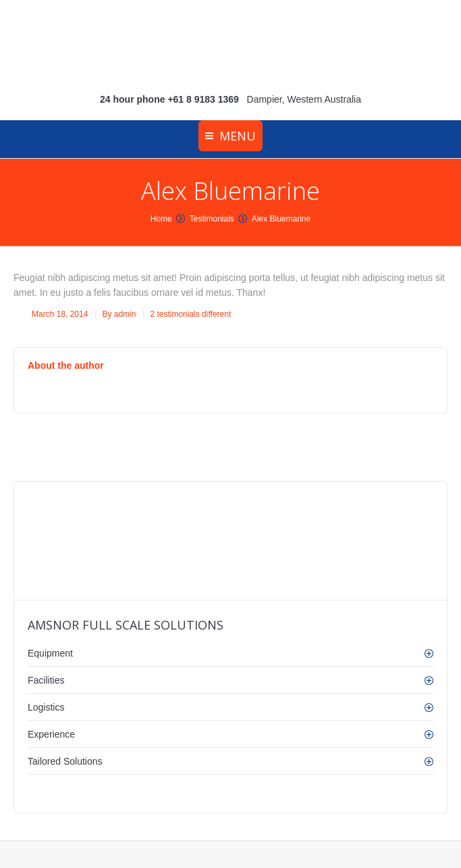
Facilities (46, 680)
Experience (51, 734)
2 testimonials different (190, 314)
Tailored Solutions (65, 761)
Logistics (46, 707)
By (119, 314)
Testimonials (212, 219)
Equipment (50, 653)
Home (161, 219)
